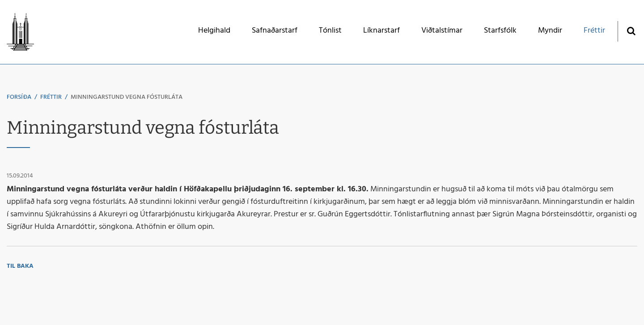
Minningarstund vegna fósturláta (127, 97)
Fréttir (51, 97)
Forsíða (19, 97)
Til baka (20, 266)
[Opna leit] (631, 31)
